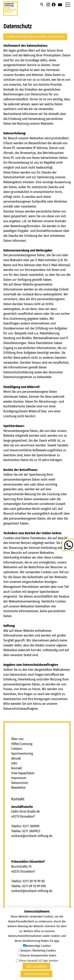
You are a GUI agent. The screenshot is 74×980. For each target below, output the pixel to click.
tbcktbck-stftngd (32, 836)
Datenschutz (20, 783)
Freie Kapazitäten (23, 773)
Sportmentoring (22, 754)
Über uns (17, 739)
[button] (48, 5)
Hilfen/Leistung (22, 744)
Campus (17, 749)
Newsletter (19, 788)
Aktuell (16, 758)
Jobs (14, 763)
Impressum (19, 778)
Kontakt (17, 768)
